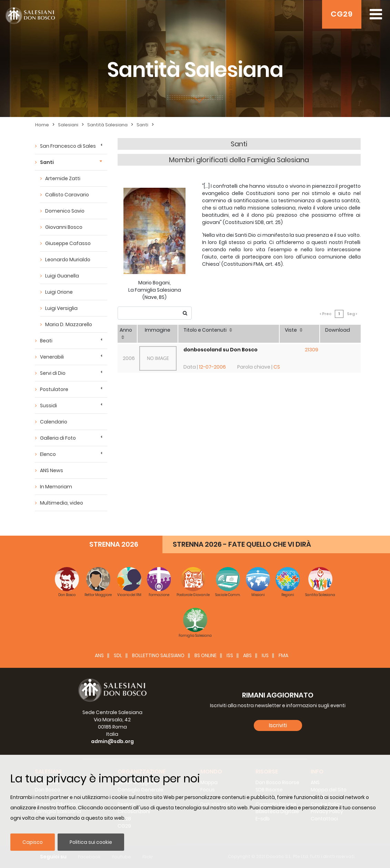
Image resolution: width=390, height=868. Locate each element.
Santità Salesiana (107, 125)
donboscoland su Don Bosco (221, 350)
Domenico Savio (65, 211)
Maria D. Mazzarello (69, 324)
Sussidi (48, 406)
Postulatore (54, 389)
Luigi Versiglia (61, 308)
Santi (142, 125)
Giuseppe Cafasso (68, 243)
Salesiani (68, 125)
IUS (265, 655)
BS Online (206, 655)
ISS (230, 655)
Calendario (54, 422)
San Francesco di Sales (68, 146)
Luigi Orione (59, 292)
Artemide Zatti (63, 178)
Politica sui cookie (91, 842)
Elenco (48, 454)
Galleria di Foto (58, 438)
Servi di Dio (53, 373)
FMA (283, 655)
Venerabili (52, 357)
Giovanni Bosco (64, 227)
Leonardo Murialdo (68, 260)
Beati (46, 341)
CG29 (342, 14)
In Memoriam (56, 487)
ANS (99, 655)
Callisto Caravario (67, 195)
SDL (118, 655)
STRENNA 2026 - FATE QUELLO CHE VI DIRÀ (242, 544)
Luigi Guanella (62, 276)
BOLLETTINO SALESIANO (158, 655)
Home (42, 125)
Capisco (33, 842)
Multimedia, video (62, 503)
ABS (247, 655)
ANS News (52, 470)
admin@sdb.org (112, 741)
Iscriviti (278, 725)
